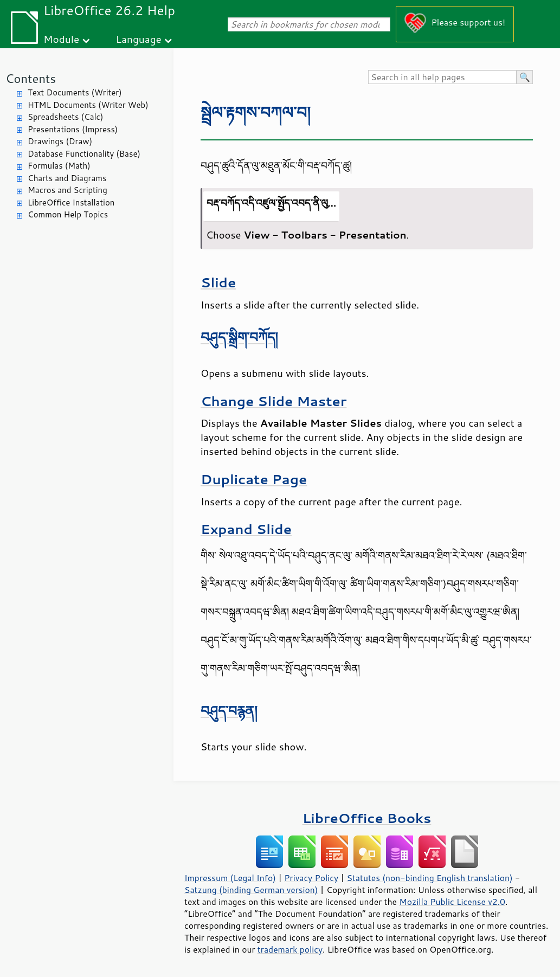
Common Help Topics (68, 214)
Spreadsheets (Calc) (65, 117)
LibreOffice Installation (71, 203)
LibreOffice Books (367, 818)
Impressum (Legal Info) (230, 878)
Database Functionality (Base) (84, 154)
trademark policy (290, 949)
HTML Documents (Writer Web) (88, 105)
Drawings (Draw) (60, 141)
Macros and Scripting (67, 190)
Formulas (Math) (59, 166)
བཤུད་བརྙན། (229, 711)
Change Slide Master (273, 401)
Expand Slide (246, 529)
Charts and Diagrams (67, 178)
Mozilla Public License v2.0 (452, 902)
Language (139, 39)
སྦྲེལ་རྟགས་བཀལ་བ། (256, 112)
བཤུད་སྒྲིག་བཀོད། (239, 337)
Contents (31, 78)
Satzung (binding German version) (251, 890)
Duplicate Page (254, 479)
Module (61, 39)
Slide (218, 282)
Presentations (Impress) (73, 129)
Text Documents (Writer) (75, 92)
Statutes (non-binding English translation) (429, 878)
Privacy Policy (311, 878)
